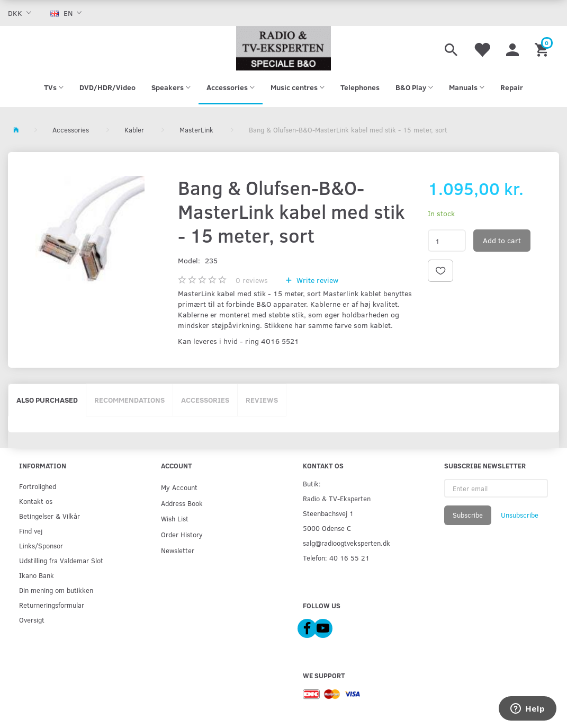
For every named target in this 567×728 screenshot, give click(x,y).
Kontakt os (36, 501)
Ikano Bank (37, 575)
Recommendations (129, 400)
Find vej (31, 531)
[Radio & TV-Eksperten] (283, 48)
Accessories (205, 400)
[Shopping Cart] (543, 48)
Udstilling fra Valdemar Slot (61, 560)
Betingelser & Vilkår (49, 516)
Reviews (262, 400)
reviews (252, 280)
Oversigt (32, 620)
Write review (316, 280)
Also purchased (47, 400)
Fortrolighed (38, 486)
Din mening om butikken (56, 590)
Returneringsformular (52, 605)
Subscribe (468, 515)
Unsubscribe (520, 515)
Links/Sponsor (41, 545)
